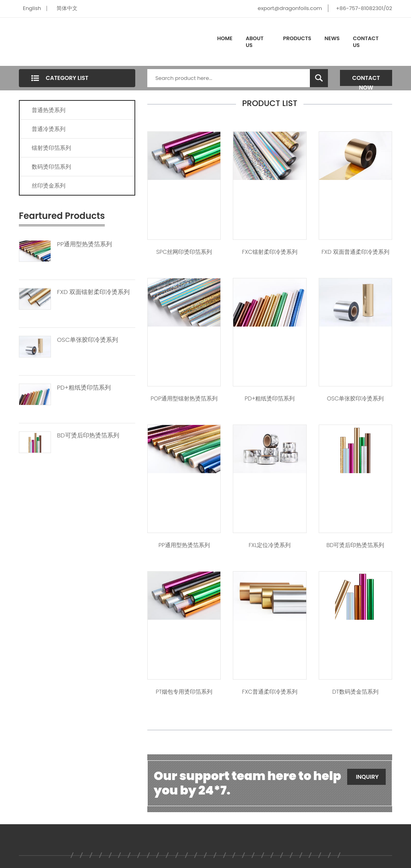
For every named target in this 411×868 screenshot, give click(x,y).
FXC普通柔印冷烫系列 (270, 692)
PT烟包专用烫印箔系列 (184, 692)
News (332, 38)
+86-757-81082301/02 (364, 8)
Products (297, 38)
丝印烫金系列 (49, 186)
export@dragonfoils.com (290, 8)
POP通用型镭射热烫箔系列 (184, 398)
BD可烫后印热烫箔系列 (88, 435)
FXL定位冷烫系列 (270, 545)
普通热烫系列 (49, 110)
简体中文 (67, 8)
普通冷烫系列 (49, 129)
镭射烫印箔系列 (51, 148)
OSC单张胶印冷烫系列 (87, 340)
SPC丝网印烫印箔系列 (184, 252)
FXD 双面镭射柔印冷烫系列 (93, 292)
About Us (254, 42)
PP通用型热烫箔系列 (84, 244)
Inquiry (367, 777)
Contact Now (366, 80)
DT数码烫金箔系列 (355, 692)
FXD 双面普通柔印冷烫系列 (355, 252)
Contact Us (366, 42)
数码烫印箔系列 (51, 167)
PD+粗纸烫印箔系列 (84, 388)
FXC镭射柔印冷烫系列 (270, 252)
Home (225, 38)
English (32, 8)
